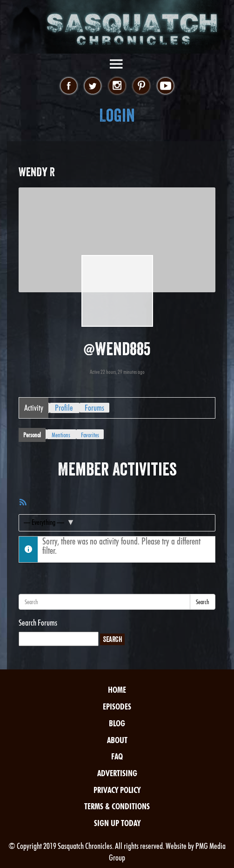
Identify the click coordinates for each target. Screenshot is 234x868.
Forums (94, 408)
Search (203, 602)
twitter (93, 86)
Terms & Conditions (117, 806)
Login (117, 115)
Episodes (117, 706)
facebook (69, 86)
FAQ (117, 756)
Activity (34, 408)
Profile (64, 408)
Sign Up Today (117, 823)
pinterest (141, 86)
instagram (117, 86)
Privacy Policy (117, 790)
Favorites (90, 435)
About (117, 740)
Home (117, 690)
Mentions (61, 435)
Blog (117, 723)
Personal (32, 435)
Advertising (117, 773)
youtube (165, 86)
